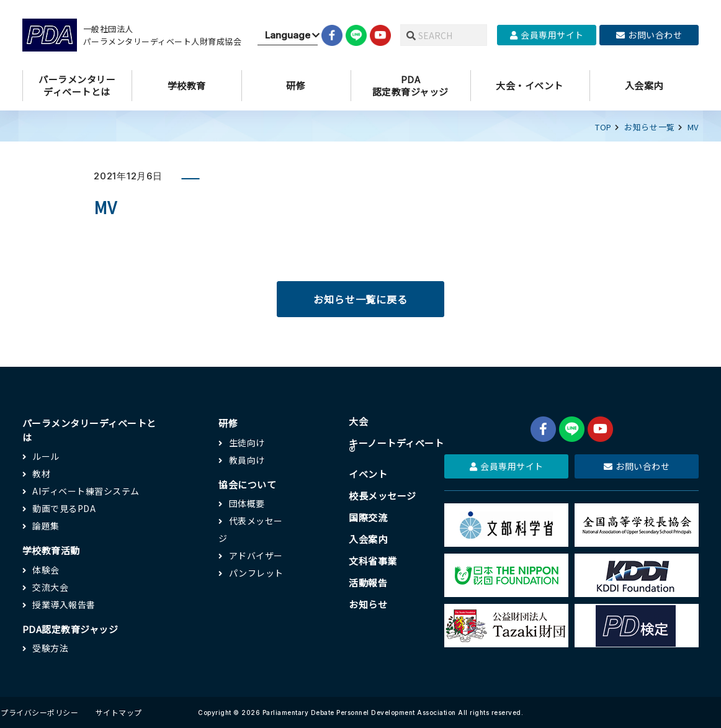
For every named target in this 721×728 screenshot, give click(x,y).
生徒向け (247, 443)
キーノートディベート (396, 447)
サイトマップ (119, 712)
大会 (358, 421)
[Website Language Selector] (288, 35)
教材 (41, 474)
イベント (368, 474)
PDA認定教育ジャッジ (70, 629)
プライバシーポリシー (39, 712)
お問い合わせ (649, 35)
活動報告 (368, 582)
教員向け (247, 460)
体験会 (46, 570)
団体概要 (247, 503)
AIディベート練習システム (86, 491)
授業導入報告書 (64, 604)
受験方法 (50, 648)
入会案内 (368, 539)
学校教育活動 (51, 550)
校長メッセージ (383, 496)
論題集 (46, 526)
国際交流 (368, 517)
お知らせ (368, 604)
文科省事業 (373, 561)
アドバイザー (256, 555)
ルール (46, 456)
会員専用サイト (547, 35)
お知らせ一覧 (650, 127)
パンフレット (256, 573)
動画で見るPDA (64, 508)
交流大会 (50, 587)
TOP (603, 127)
